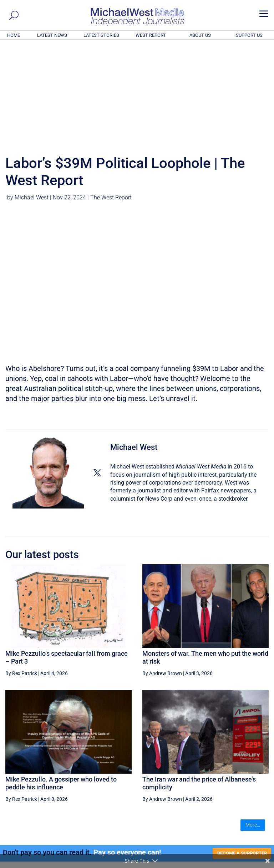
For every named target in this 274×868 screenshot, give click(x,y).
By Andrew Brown (162, 576)
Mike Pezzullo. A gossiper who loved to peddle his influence (61, 686)
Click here (166, 798)
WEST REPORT (151, 35)
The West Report (111, 100)
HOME (14, 35)
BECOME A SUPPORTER (239, 757)
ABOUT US (200, 35)
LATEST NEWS (52, 35)
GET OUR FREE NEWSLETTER (137, 786)
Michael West (32, 100)
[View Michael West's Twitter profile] (97, 376)
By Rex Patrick (21, 576)
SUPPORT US (249, 35)
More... (253, 728)
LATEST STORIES (101, 35)
